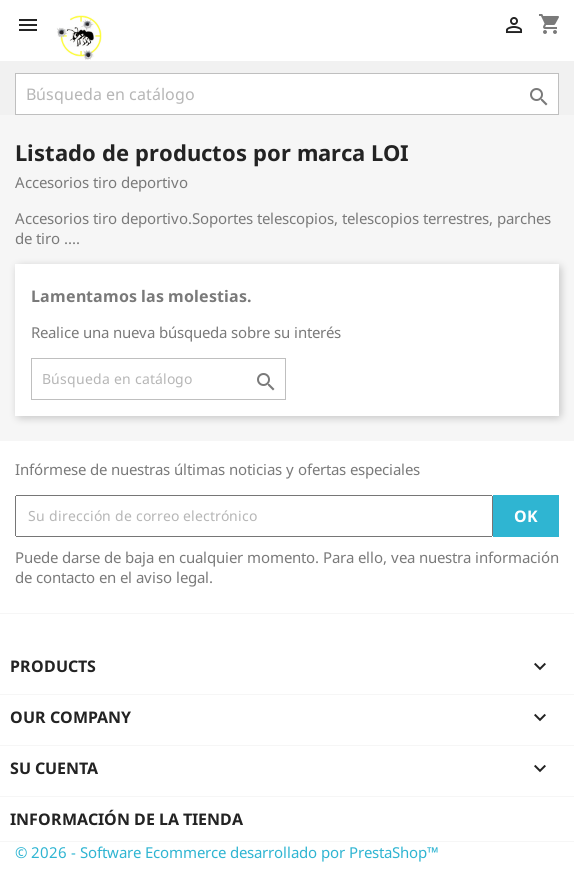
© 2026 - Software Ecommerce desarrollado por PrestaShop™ (227, 852)
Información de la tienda (126, 819)
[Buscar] (287, 94)
